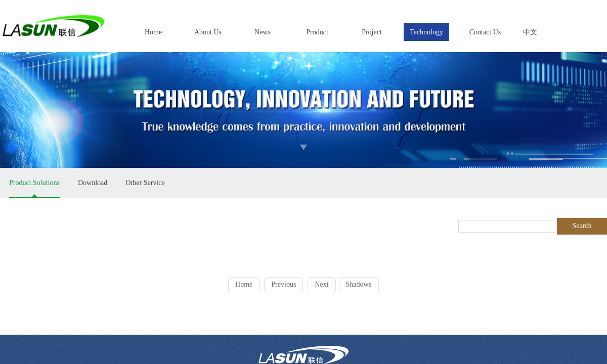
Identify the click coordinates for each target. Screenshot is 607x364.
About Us (208, 32)
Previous (284, 284)
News (263, 32)
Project (372, 32)
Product (317, 32)
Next (321, 284)
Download (93, 183)
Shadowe (359, 284)
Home (153, 32)
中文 (530, 32)
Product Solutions (34, 183)
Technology (426, 32)
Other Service (145, 183)
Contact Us (485, 32)
